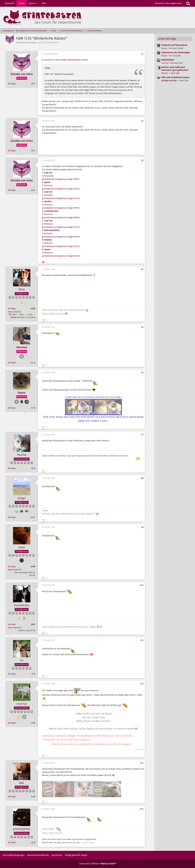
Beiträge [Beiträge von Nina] (12, 309)
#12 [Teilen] (142, 684)
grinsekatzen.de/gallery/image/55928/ (61, 218)
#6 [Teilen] (142, 373)
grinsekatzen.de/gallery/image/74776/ (61, 227)
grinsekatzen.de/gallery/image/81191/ (61, 208)
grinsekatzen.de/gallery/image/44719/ (61, 198)
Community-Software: (97, 864)
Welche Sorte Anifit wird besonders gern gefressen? (175, 69)
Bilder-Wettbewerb (71, 60)
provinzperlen (51, 211)
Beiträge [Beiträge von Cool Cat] (12, 723)
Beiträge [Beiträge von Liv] (12, 674)
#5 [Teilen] (142, 327)
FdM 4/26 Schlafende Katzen (175, 77)
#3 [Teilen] (142, 160)
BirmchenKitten (52, 230)
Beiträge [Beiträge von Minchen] (12, 363)
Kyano (47, 182)
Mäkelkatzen (168, 60)
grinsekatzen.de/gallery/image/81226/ (61, 256)
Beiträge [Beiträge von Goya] (12, 567)
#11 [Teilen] (142, 640)
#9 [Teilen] (142, 527)
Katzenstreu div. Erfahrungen (176, 53)
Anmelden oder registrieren (168, 3)
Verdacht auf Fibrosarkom (174, 45)
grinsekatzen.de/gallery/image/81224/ (61, 189)
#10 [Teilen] (142, 585)
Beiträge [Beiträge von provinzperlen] (12, 843)
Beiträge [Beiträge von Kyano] (12, 408)
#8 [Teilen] (142, 478)
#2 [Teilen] (142, 121)
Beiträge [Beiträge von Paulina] (12, 468)
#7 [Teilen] (143, 435)
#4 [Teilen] (142, 269)
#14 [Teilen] (142, 809)
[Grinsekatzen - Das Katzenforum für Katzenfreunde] (97, 17)
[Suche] (188, 3)
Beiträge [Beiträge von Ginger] (12, 517)
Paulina (48, 201)
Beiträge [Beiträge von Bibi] (12, 797)
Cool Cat (48, 173)
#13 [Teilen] (142, 763)
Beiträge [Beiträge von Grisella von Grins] (12, 84)
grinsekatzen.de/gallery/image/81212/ (61, 246)
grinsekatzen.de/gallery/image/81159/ (61, 237)
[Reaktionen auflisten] (45, 262)
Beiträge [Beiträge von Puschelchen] (12, 624)
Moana (164, 48)
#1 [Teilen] (143, 54)
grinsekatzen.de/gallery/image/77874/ (61, 179)
